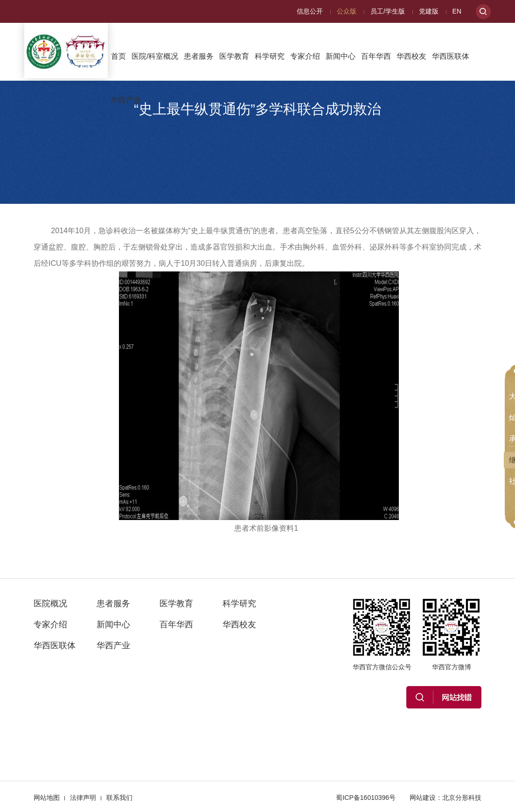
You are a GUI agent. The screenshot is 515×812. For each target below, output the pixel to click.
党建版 (429, 11)
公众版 (347, 11)
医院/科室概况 (155, 56)
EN (457, 11)
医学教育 (234, 56)
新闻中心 (341, 56)
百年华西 (376, 56)
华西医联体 (451, 56)
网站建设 (423, 798)
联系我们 (119, 798)
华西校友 (411, 56)
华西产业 (126, 100)
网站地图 (47, 798)
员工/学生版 (388, 11)
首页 (118, 56)
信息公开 (310, 11)
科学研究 (270, 56)
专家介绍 (305, 56)
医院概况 (50, 604)
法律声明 (83, 798)
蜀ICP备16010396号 (366, 798)
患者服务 (199, 56)
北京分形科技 (462, 798)
